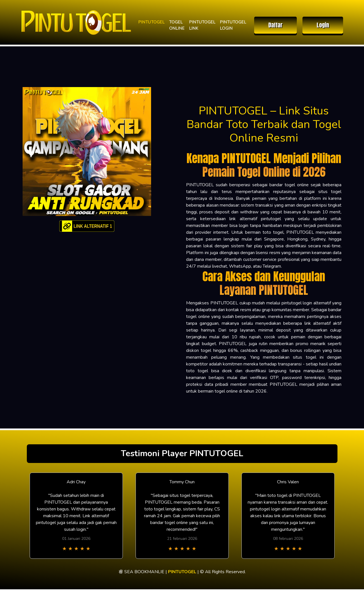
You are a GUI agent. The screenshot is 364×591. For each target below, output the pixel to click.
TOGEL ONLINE (177, 25)
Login (323, 25)
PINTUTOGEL (152, 22)
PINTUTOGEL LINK (202, 25)
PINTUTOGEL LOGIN (233, 25)
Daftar (275, 25)
